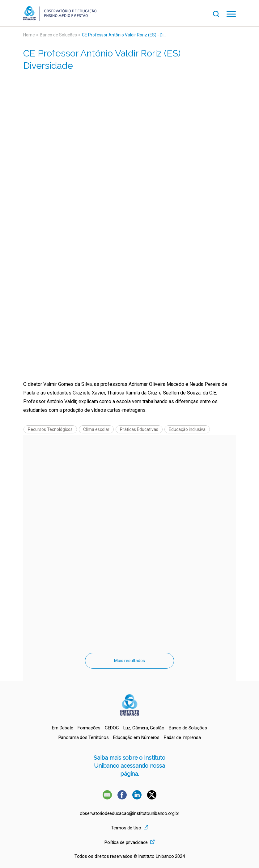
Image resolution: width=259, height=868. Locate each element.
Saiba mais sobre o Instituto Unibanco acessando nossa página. (129, 766)
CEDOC (112, 728)
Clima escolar (96, 429)
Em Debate (63, 728)
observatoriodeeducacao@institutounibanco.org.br (129, 814)
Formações (89, 728)
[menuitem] (63, 728)
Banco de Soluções (58, 35)
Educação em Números (136, 737)
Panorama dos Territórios (84, 737)
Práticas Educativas (139, 429)
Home (29, 35)
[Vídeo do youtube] (129, 175)
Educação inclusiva (187, 429)
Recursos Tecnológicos (50, 429)
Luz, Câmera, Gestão (144, 728)
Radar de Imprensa (182, 737)
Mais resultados (129, 661)
